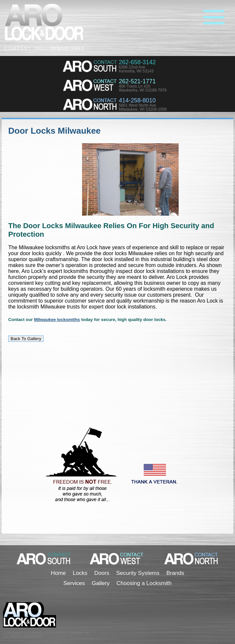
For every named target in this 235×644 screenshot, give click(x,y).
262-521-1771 (137, 81)
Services (74, 583)
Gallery (101, 583)
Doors (102, 573)
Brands (175, 573)
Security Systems (138, 573)
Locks (80, 573)
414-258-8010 (137, 100)
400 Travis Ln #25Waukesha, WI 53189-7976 (143, 88)
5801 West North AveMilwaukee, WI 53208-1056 (143, 107)
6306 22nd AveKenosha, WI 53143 (136, 69)
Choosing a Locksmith (144, 583)
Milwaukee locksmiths (57, 320)
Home (58, 573)
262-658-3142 (137, 62)
